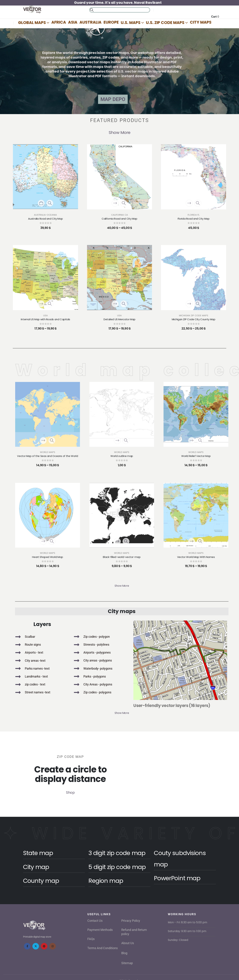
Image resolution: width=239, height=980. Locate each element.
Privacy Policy (131, 921)
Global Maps (32, 22)
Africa (59, 22)
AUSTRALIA (90, 22)
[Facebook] (27, 946)
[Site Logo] (32, 10)
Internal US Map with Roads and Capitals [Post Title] (45, 319)
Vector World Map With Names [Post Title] (196, 557)
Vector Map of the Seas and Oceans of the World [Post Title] (47, 456)
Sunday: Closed (178, 940)
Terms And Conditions (103, 948)
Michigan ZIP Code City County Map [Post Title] (194, 319)
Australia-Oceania (45, 215)
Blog (124, 953)
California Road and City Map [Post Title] (119, 219)
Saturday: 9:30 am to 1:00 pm (187, 931)
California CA (119, 215)
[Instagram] (53, 946)
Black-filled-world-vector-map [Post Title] (122, 557)
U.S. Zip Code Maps (165, 22)
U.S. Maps (131, 22)
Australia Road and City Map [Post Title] (45, 219)
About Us (128, 943)
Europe (111, 22)
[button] (92, 10)
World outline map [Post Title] (122, 456)
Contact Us (95, 921)
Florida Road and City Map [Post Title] (194, 219)
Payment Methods (100, 930)
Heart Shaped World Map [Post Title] (47, 557)
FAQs (91, 939)
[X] (36, 946)
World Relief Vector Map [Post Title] (196, 456)
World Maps (48, 452)
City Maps (201, 22)
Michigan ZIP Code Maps (194, 315)
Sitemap (127, 963)
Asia (73, 22)
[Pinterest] (44, 946)
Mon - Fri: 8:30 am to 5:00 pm (187, 922)
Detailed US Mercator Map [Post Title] (119, 319)
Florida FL (194, 215)
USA (45, 315)
